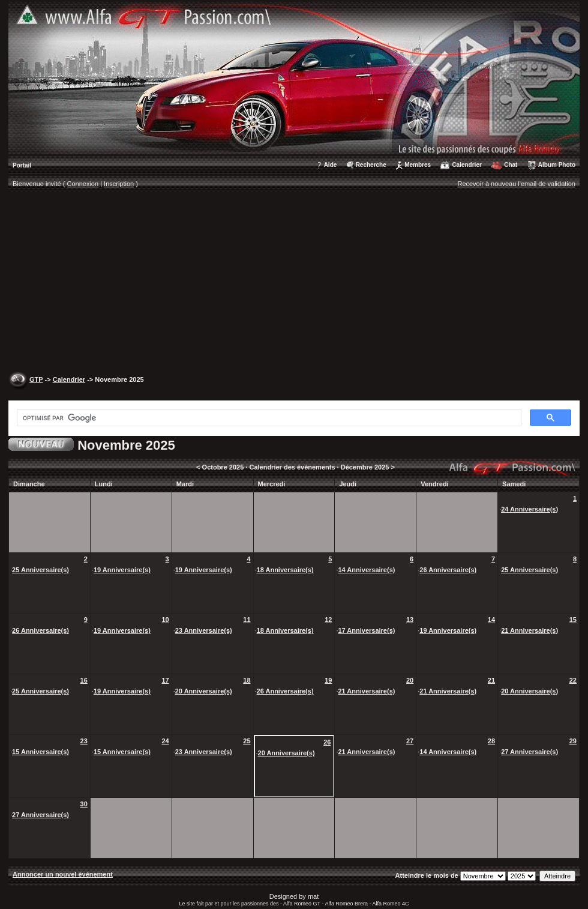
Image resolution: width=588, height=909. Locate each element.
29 (573, 741)
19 (328, 680)
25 (247, 741)
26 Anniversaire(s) (448, 570)
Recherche (371, 165)
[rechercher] (268, 418)
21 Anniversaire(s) (529, 630)
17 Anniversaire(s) (366, 630)
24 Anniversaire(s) (529, 509)
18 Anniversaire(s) (285, 570)
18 (247, 680)
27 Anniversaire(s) (529, 752)
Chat (511, 165)
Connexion (83, 184)
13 (410, 620)
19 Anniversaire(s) (122, 570)
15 (573, 620)
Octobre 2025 (223, 467)
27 (410, 741)
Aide (331, 165)
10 (165, 620)
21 (491, 680)
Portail (22, 165)
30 (84, 804)
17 (165, 680)
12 (328, 620)
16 (84, 680)
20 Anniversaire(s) (204, 691)
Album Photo (557, 165)
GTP (36, 379)
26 (327, 742)
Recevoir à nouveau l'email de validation (516, 184)
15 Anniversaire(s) (40, 752)
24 (165, 741)
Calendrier (466, 165)
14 (491, 620)
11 (247, 620)
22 (573, 680)
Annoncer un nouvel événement (63, 874)
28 (491, 741)
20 (410, 680)
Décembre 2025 (365, 467)
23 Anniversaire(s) (204, 630)
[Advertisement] (294, 283)
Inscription (119, 184)
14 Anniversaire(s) (366, 570)
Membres (418, 165)
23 (84, 741)
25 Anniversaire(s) (40, 570)
